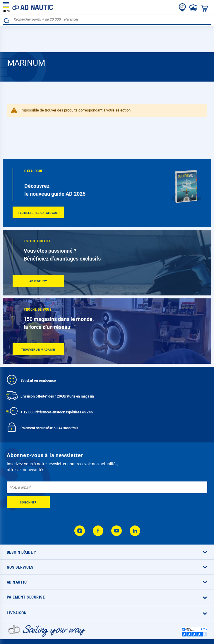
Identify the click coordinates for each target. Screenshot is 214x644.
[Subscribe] (28, 502)
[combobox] (107, 20)
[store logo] (28, 7)
